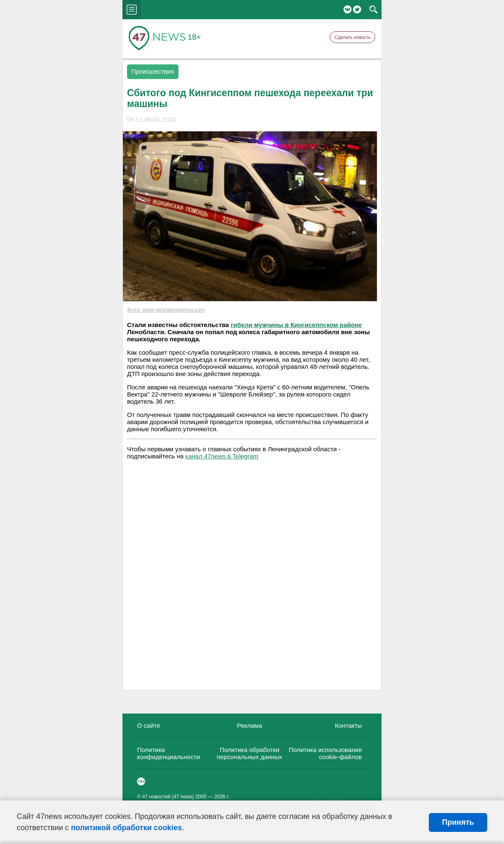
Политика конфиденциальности (169, 753)
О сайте (149, 725)
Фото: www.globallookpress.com (166, 310)
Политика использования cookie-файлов (325, 753)
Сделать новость (353, 37)
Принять (458, 822)
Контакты (348, 725)
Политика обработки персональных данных (250, 753)
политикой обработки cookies (126, 828)
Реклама (249, 725)
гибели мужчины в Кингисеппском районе (296, 325)
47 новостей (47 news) (168, 797)
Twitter (357, 9)
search (373, 10)
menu (132, 10)
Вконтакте (347, 9)
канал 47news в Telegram (222, 456)
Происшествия (153, 71)
